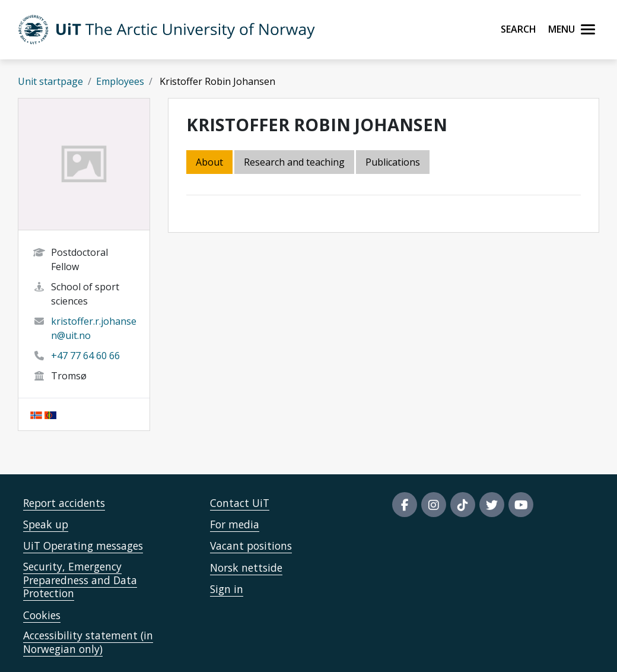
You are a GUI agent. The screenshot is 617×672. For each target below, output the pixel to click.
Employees (120, 81)
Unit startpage (50, 81)
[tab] (394, 163)
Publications (393, 162)
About (209, 162)
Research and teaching (294, 162)
